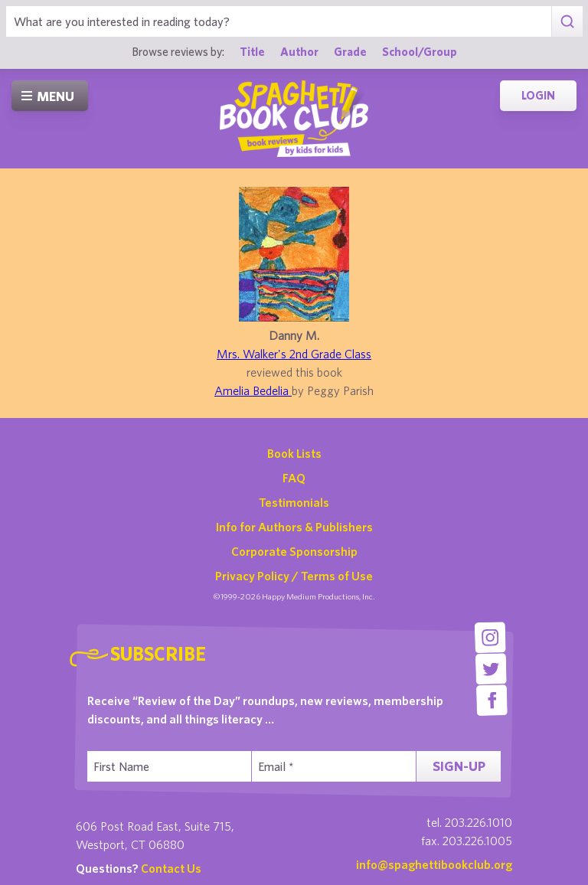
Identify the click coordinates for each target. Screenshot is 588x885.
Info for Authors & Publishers (294, 527)
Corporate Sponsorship (294, 551)
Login (538, 95)
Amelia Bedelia (253, 390)
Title (252, 51)
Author (299, 51)
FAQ (294, 478)
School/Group (420, 51)
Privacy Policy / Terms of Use (294, 576)
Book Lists (294, 453)
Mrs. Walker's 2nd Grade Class (294, 354)
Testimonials (294, 502)
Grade (350, 51)
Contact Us (171, 868)
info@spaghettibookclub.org (434, 864)
